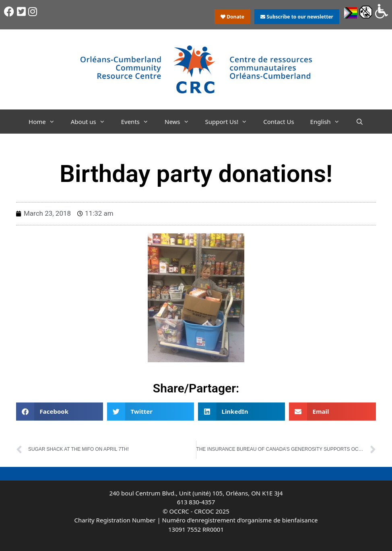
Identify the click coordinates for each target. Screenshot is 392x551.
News (181, 122)
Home (46, 122)
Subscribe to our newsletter (297, 17)
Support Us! (230, 122)
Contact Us (279, 122)
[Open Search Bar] (360, 122)
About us (92, 122)
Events (139, 122)
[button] (60, 412)
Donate (232, 17)
